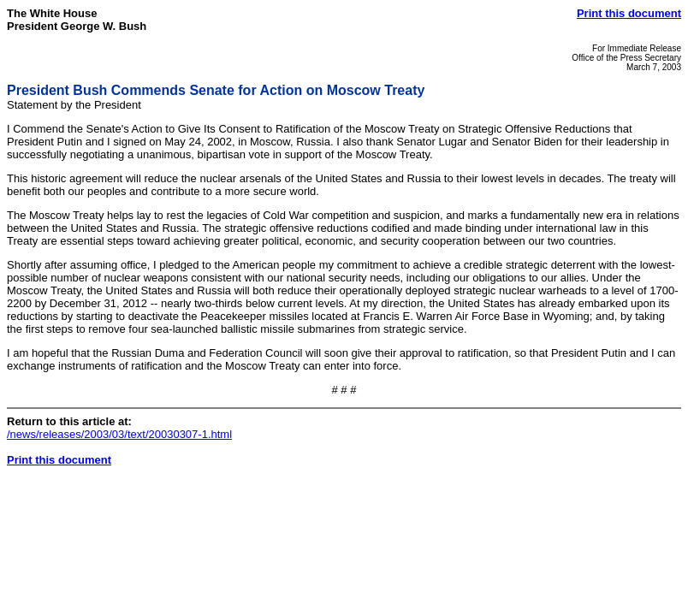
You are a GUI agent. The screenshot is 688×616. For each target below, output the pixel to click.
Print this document (629, 13)
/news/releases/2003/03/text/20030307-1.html (119, 434)
